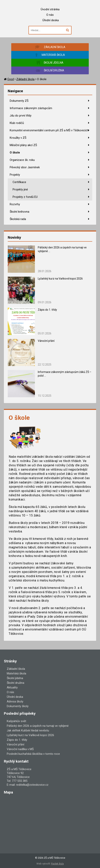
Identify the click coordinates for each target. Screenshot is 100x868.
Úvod (11, 79)
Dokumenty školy (18, 706)
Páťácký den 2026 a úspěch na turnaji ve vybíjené (38, 726)
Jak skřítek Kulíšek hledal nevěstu (28, 730)
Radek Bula (57, 864)
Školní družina (16, 683)
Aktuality (12, 687)
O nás (50, 15)
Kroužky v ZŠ (18, 138)
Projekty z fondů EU (25, 197)
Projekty (15, 175)
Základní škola (25, 79)
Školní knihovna (19, 212)
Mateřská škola (16, 673)
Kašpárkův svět (16, 721)
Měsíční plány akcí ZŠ (23, 145)
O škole (15, 153)
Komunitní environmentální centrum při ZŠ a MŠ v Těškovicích (49, 130)
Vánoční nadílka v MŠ (20, 749)
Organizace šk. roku (22, 160)
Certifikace (19, 182)
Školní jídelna (15, 678)
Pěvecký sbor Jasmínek (25, 167)
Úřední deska (51, 20)
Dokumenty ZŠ (19, 101)
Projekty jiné (20, 189)
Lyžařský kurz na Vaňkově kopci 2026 (60, 279)
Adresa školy (15, 701)
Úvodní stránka (50, 9)
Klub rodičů (17, 123)
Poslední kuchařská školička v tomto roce (33, 754)
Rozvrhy (15, 204)
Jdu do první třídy (21, 116)
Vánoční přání (46, 341)
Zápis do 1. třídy (47, 310)
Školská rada (18, 219)
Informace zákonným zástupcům (31, 108)
